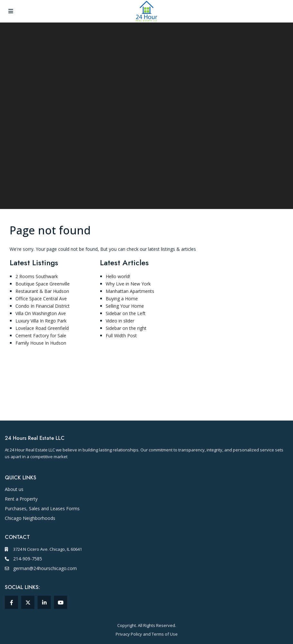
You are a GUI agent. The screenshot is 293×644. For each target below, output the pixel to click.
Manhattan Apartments (130, 291)
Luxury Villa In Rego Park (41, 321)
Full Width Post (121, 336)
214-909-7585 (28, 559)
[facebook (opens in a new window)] (11, 602)
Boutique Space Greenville (43, 284)
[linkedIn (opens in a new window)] (44, 602)
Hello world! (118, 276)
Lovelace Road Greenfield (42, 328)
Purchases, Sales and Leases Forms (42, 508)
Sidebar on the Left (126, 313)
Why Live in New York (128, 284)
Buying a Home (122, 299)
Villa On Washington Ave (41, 313)
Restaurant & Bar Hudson (42, 291)
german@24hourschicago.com (45, 568)
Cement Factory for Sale (41, 336)
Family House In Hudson (41, 343)
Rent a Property (21, 499)
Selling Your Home (125, 306)
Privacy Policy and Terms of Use (147, 634)
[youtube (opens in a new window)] (61, 602)
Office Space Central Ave (41, 299)
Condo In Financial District (43, 306)
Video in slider (120, 321)
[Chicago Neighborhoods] (30, 518)
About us (14, 489)
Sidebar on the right (126, 328)
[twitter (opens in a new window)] (28, 602)
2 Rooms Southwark (37, 276)
